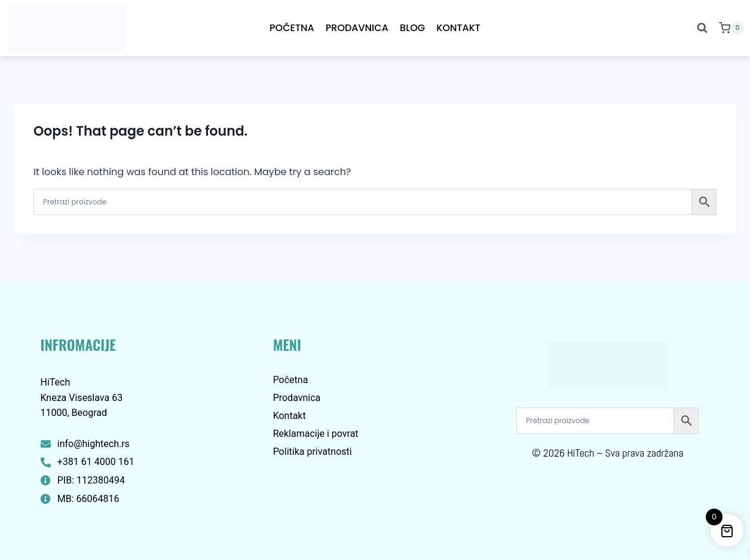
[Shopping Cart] (731, 28)
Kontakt (458, 28)
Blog (412, 28)
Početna (292, 28)
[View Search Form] (702, 28)
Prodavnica (357, 28)
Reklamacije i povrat (316, 434)
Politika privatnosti (313, 452)
